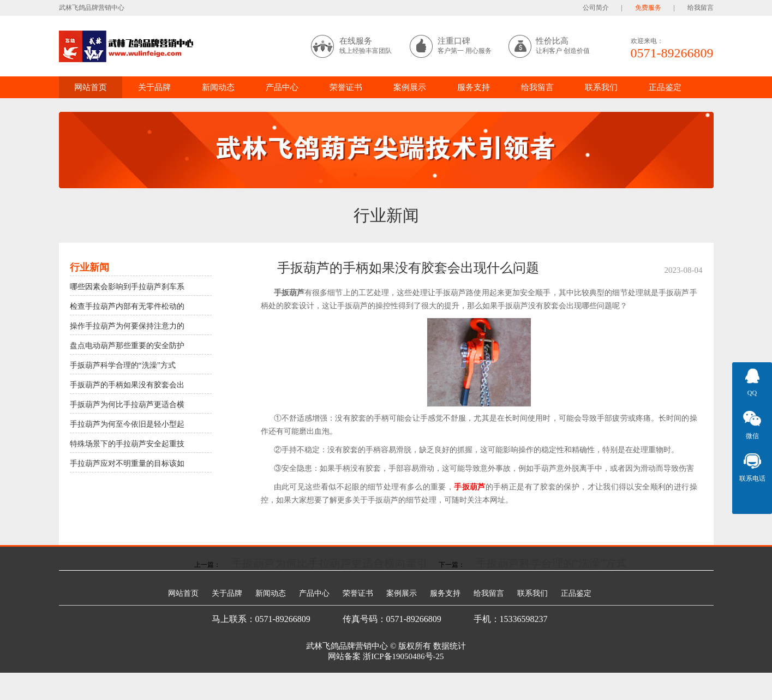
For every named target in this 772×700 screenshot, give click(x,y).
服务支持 (474, 87)
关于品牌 (154, 87)
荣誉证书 (346, 87)
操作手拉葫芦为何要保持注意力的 (127, 326)
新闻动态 (218, 87)
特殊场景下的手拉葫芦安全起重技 (127, 444)
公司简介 (596, 8)
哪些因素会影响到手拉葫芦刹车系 (127, 287)
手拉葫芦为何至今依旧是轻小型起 (127, 424)
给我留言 (701, 8)
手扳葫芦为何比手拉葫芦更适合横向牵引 (330, 563)
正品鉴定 (665, 87)
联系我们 (601, 87)
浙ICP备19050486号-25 (403, 656)
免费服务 (648, 8)
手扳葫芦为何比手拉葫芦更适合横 (127, 405)
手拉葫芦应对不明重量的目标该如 (127, 463)
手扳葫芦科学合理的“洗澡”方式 (123, 365)
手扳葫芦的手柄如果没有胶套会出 (127, 385)
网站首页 (91, 87)
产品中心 (282, 87)
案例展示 (410, 87)
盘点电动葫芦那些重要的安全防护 (127, 346)
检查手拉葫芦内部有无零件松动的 (127, 306)
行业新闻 (386, 215)
